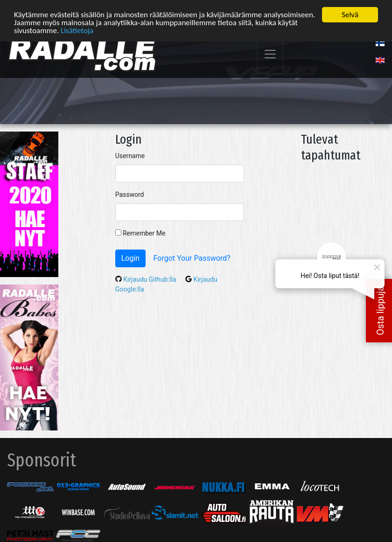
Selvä (350, 14)
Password (130, 194)
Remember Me (140, 232)
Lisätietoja (77, 30)
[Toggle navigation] (270, 54)
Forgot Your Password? (192, 257)
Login (130, 257)
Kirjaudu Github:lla (147, 278)
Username (130, 155)
